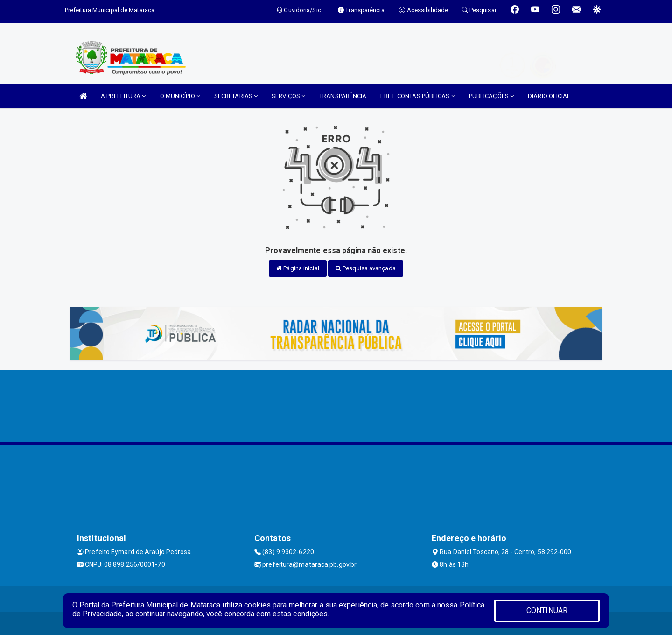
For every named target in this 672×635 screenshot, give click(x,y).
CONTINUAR (547, 610)
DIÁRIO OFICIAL (549, 96)
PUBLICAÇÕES (491, 96)
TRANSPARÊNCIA (343, 96)
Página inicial (298, 268)
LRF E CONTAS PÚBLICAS (417, 96)
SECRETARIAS (236, 96)
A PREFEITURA (123, 96)
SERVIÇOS (288, 96)
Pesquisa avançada (366, 268)
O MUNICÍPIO (180, 96)
